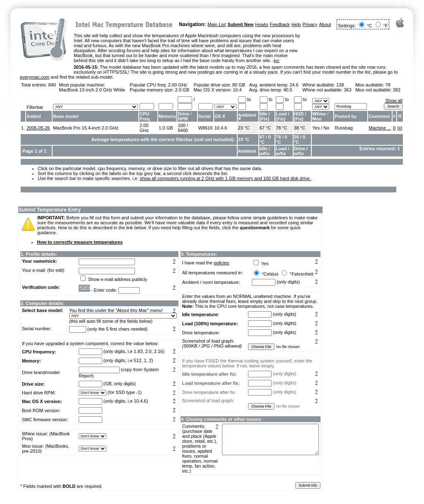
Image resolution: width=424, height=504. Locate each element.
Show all (394, 101)
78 (388, 85)
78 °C (282, 128)
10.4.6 (221, 128)
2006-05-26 (38, 128)
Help (296, 24)
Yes (316, 128)
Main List (217, 24)
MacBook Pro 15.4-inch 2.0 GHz (86, 128)
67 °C (265, 128)
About (325, 24)
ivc (276, 60)
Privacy (310, 24)
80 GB (239, 85)
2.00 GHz (178, 85)
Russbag (343, 128)
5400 (183, 130)
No (326, 128)
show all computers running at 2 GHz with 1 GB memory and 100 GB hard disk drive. (225, 178)
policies (221, 263)
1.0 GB (166, 128)
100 (181, 125)
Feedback (280, 24)
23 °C (244, 128)
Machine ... (380, 128)
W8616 (206, 128)
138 (340, 85)
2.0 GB (182, 90)
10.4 (237, 90)
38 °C (300, 128)
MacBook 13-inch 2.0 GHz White (92, 90)
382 (397, 90)
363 (348, 90)
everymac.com (35, 77)
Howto (261, 24)
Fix (264, 119)
